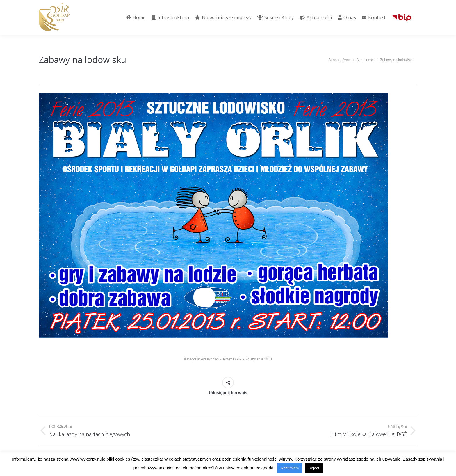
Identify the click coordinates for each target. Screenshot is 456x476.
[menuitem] (136, 17)
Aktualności (210, 359)
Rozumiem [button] (290, 468)
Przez (232, 359)
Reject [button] (314, 468)
